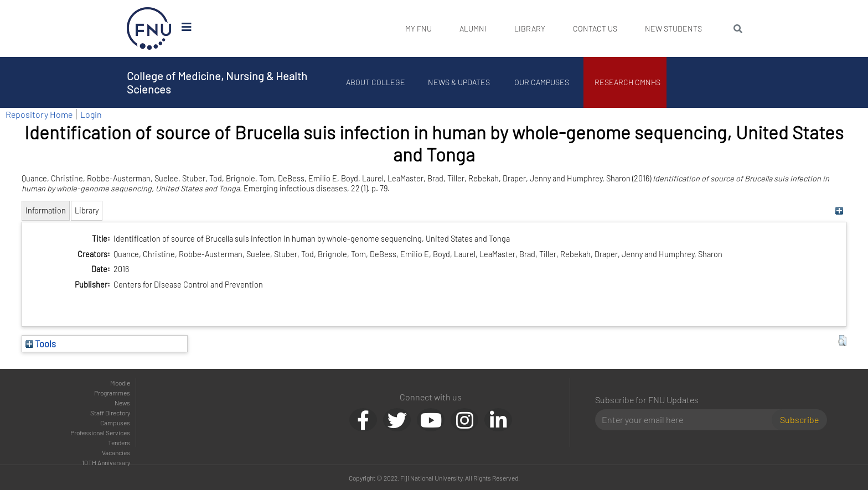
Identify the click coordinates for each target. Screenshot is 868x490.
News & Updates (459, 82)
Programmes (112, 393)
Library (530, 28)
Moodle (120, 383)
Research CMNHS (628, 82)
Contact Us (595, 28)
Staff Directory (110, 413)
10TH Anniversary (106, 462)
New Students (673, 28)
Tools (41, 343)
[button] (842, 341)
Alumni (473, 28)
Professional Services (100, 432)
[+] (839, 210)
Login (91, 114)
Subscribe (799, 419)
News (122, 403)
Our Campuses (542, 82)
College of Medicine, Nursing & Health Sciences (217, 82)
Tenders (119, 442)
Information (46, 210)
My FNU (418, 28)
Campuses (115, 423)
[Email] (688, 420)
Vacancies (116, 452)
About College (376, 82)
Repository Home (39, 114)
